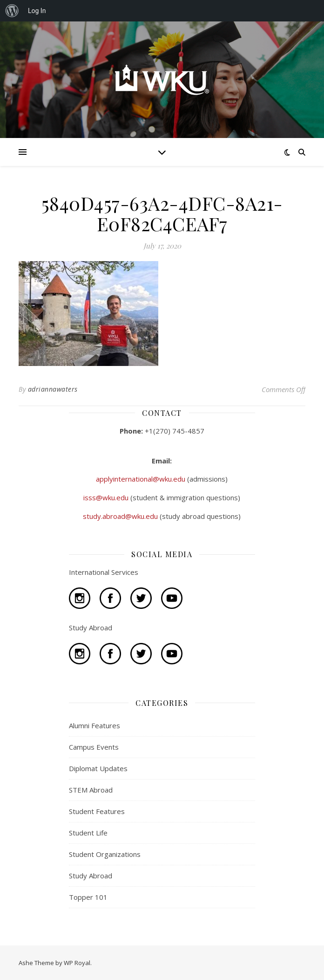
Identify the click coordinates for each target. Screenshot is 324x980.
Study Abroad (91, 876)
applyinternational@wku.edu (142, 479)
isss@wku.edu (107, 497)
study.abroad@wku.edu (121, 516)
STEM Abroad (91, 790)
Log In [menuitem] (37, 11)
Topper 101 (88, 897)
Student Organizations (105, 854)
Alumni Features (94, 725)
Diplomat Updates (98, 768)
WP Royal (77, 963)
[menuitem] (12, 11)
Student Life (88, 833)
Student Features (97, 811)
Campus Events (94, 747)
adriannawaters (53, 389)
